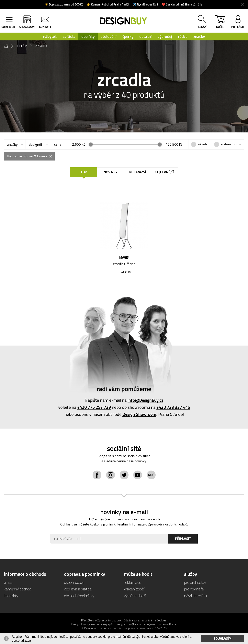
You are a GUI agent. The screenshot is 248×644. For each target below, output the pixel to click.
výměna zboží (135, 596)
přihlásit (238, 27)
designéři (36, 145)
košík (220, 23)
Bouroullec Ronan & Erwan (27, 156)
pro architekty (195, 582)
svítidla (69, 36)
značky (199, 36)
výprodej (165, 36)
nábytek (50, 36)
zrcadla (41, 46)
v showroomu (231, 144)
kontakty (11, 596)
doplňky (88, 36)
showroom (27, 27)
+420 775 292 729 (94, 407)
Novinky (111, 172)
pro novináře (194, 589)
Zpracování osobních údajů (168, 524)
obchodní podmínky (79, 596)
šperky (128, 36)
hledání (202, 27)
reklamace (133, 582)
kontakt (45, 27)
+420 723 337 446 (173, 407)
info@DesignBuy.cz (145, 400)
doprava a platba (78, 589)
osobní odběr (74, 582)
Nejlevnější (164, 172)
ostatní (146, 36)
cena (58, 144)
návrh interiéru (195, 596)
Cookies (162, 620)
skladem (204, 144)
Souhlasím (222, 638)
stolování (109, 36)
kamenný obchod (17, 589)
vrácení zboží (134, 589)
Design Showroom (139, 414)
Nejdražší (138, 172)
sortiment (9, 27)
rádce (183, 36)
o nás (8, 582)
